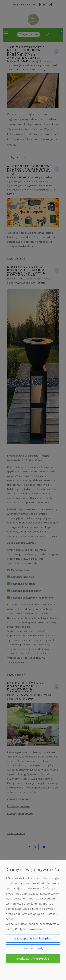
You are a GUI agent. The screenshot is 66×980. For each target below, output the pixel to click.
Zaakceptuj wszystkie (33, 958)
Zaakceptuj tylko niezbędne (33, 939)
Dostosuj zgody (33, 948)
